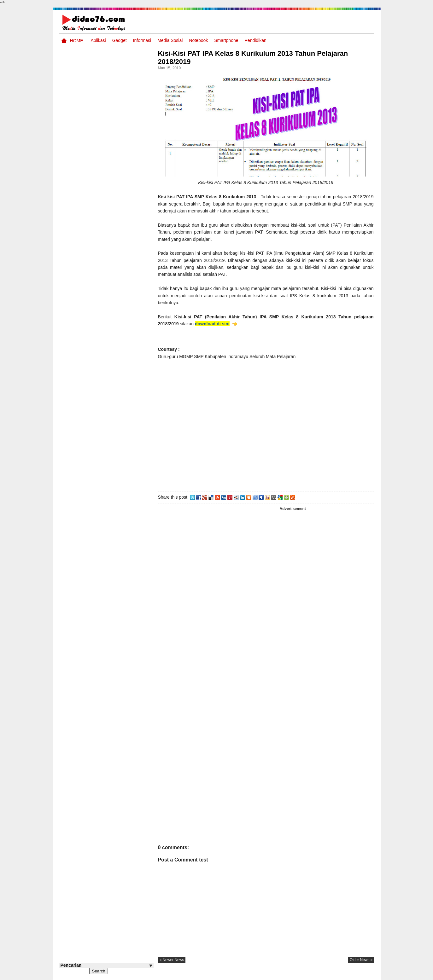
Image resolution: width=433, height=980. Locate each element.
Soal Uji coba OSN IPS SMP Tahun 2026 (114, 296)
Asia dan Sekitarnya (111, 470)
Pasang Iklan (278, 975)
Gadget (120, 40)
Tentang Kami (307, 975)
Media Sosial (170, 40)
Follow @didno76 (76, 505)
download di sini (214, 324)
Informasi (142, 40)
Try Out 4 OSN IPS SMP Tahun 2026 (116, 351)
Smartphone (226, 40)
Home (77, 41)
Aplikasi (98, 40)
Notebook (198, 40)
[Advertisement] (267, 424)
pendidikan (256, 40)
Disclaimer (363, 975)
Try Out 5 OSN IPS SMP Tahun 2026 (116, 273)
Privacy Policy (336, 975)
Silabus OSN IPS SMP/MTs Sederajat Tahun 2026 (118, 378)
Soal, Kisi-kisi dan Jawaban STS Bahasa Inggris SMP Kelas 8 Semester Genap (113, 327)
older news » (361, 960)
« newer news (174, 960)
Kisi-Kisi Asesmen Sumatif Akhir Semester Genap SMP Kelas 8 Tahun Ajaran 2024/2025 (118, 406)
